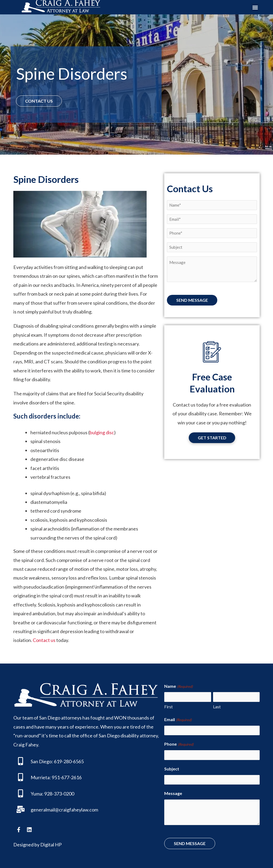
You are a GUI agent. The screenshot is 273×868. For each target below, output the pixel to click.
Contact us (44, 640)
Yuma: (37, 793)
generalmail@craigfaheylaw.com (64, 810)
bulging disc (102, 432)
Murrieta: (41, 777)
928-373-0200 (59, 793)
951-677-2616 (67, 777)
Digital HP (51, 844)
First (168, 706)
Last (217, 706)
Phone (179, 744)
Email (178, 720)
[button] (255, 7)
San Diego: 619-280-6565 (57, 761)
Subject (172, 768)
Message (173, 792)
